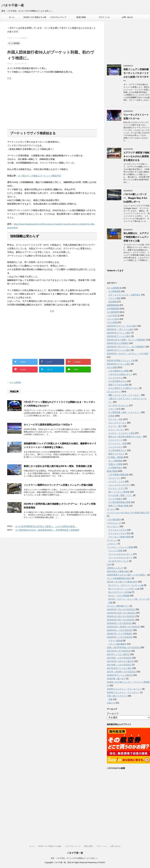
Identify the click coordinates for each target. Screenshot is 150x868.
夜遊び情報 (81, 17)
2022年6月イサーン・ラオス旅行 (122, 326)
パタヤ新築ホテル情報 (118, 371)
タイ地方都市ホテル (117, 381)
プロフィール (104, 17)
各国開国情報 (113, 305)
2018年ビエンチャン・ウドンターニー (124, 689)
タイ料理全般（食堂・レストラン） (124, 412)
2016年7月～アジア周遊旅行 (120, 634)
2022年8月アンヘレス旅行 (119, 336)
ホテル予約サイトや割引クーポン (123, 388)
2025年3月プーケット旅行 (119, 364)
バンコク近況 (113, 319)
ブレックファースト (117, 423)
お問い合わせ (127, 17)
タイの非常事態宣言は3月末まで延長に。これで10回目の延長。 (46, 526)
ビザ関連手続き (115, 468)
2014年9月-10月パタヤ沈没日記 (121, 613)
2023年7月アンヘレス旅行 (119, 350)
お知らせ (111, 703)
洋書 (110, 699)
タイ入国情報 (15, 382)
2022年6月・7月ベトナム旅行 (120, 329)
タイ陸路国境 (114, 291)
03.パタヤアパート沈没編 (120, 592)
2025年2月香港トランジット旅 (121, 360)
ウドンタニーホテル (117, 530)
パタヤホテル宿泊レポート (120, 374)
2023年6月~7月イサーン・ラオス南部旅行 (126, 347)
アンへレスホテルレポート (120, 554)
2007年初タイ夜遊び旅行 (118, 571)
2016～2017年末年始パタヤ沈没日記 (123, 647)
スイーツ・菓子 (115, 426)
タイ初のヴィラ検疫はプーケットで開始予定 (40, 176)
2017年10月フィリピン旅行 (119, 668)
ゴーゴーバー (114, 478)
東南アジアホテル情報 (118, 385)
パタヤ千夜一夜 (13, 6)
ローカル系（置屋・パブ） (120, 495)
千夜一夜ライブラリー (117, 696)
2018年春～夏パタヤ (116, 679)
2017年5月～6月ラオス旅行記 (120, 661)
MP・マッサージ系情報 (119, 492)
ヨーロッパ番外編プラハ (118, 606)
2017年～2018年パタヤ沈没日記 (121, 672)
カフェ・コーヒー (116, 430)
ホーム (12, 17)
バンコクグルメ (115, 447)
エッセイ (111, 509)
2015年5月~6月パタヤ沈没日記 (121, 620)
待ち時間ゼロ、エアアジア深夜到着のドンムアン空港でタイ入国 (136, 237)
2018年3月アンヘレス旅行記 (120, 675)
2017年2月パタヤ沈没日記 (119, 651)
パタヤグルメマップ (58, 17)
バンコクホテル (115, 378)
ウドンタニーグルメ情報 (119, 533)
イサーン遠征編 (115, 641)
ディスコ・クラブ (116, 488)
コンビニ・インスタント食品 (121, 433)
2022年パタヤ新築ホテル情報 (35, 18)
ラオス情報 (112, 322)
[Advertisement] (52, 101)
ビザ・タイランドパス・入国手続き (124, 295)
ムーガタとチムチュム (118, 405)
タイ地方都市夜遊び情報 (119, 502)
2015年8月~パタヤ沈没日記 (119, 623)
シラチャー (112, 544)
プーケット (112, 540)
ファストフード (115, 440)
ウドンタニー (113, 526)
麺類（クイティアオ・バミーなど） (124, 395)
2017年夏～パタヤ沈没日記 (119, 665)
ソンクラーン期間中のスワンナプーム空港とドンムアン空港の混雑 (58, 485)
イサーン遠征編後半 (117, 644)
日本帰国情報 (113, 309)
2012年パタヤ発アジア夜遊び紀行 (122, 582)
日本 (109, 564)
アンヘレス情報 (115, 551)
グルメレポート (114, 392)
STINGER (101, 863)
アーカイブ (113, 714)
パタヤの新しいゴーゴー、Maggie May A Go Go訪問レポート (135, 198)
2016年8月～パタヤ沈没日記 (120, 637)
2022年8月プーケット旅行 (119, 333)
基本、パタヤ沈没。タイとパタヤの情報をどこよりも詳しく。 (75, 858)
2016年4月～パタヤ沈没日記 (120, 630)
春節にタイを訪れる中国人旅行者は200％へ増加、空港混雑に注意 (58, 466)
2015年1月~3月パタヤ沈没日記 (121, 616)
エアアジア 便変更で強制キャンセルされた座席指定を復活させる (136, 156)
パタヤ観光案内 (114, 520)
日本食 (111, 416)
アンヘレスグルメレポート (120, 558)
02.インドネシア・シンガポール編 (124, 589)
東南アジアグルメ (116, 454)
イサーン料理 (114, 409)
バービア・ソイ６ (116, 481)
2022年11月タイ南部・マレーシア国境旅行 (126, 340)
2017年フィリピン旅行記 (118, 654)
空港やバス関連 (115, 464)
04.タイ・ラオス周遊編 (119, 596)
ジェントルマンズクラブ (119, 485)
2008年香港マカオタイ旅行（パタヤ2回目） (127, 575)
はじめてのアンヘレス (118, 561)
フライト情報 (114, 298)
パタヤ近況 (112, 316)
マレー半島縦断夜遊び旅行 (119, 578)
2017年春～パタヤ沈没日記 (119, 658)
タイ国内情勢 (113, 312)
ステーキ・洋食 (115, 419)
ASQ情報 (112, 302)
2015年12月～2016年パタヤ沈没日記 (124, 627)
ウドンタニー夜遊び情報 (119, 537)
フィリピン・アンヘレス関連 (120, 547)
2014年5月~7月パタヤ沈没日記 (121, 609)
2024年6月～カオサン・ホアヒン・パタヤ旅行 (128, 354)
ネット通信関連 (115, 461)
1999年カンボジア (115, 568)
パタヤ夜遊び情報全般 (118, 475)
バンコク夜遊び (115, 499)
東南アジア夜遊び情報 (118, 506)
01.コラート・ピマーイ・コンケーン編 (126, 585)
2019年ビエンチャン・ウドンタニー (123, 692)
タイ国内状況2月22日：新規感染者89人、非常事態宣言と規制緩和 (47, 530)
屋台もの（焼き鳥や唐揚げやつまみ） (125, 437)
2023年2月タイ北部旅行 (118, 343)
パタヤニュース (114, 523)
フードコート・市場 (117, 443)
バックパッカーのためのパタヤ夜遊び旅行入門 (128, 513)
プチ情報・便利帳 (115, 457)
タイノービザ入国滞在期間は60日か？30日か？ (48, 425)
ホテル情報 (112, 367)
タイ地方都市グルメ (117, 450)
